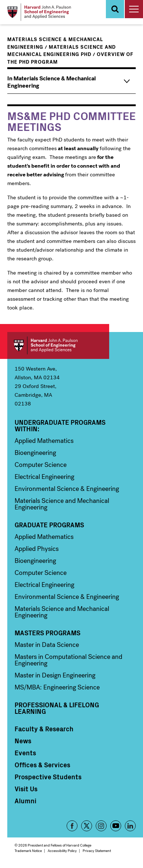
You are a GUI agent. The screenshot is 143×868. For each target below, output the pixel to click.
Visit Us (26, 789)
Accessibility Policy (62, 851)
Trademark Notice (28, 851)
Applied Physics (37, 549)
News (23, 741)
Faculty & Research (44, 729)
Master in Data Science (47, 645)
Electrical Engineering (44, 477)
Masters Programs (47, 633)
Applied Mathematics (44, 441)
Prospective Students (48, 777)
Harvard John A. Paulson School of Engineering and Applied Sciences (58, 345)
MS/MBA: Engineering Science (57, 687)
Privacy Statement (97, 851)
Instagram (101, 826)
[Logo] (39, 12)
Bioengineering (35, 453)
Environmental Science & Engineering (67, 489)
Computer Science (41, 465)
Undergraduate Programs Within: (60, 425)
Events (25, 753)
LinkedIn (130, 826)
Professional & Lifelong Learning (57, 708)
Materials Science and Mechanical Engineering (62, 504)
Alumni (25, 801)
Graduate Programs (49, 525)
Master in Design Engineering (55, 675)
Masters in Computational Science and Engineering (68, 660)
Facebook (72, 826)
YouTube (116, 826)
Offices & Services (42, 765)
